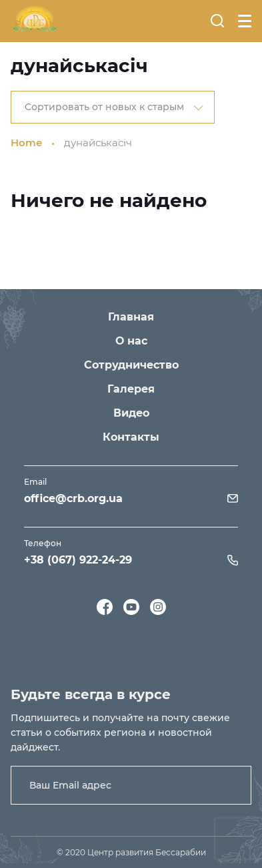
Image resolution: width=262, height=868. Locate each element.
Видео (131, 413)
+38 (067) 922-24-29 (78, 560)
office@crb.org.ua (73, 498)
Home (26, 143)
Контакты (131, 437)
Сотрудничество (131, 365)
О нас (131, 341)
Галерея (131, 389)
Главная (131, 317)
